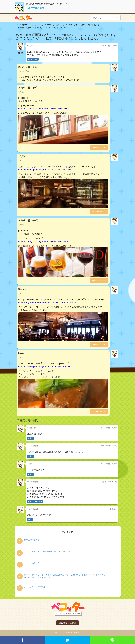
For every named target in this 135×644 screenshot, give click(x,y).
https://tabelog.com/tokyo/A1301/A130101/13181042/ (44, 241)
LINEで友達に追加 (35, 8)
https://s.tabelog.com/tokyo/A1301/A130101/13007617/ (45, 366)
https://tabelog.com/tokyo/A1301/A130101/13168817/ (44, 109)
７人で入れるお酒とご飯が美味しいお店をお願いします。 (49, 551)
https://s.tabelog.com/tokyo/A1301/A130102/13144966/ (45, 170)
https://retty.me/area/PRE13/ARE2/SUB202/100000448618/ (47, 302)
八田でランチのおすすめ (35, 587)
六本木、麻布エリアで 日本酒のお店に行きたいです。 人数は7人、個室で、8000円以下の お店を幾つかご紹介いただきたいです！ (66, 576)
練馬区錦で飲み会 (32, 540)
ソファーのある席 (32, 563)
